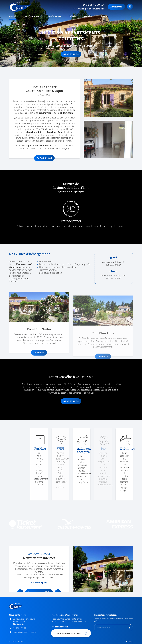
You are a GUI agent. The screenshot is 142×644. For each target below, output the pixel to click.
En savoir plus (39, 582)
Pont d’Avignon (65, 112)
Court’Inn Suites (36, 132)
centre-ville (45, 112)
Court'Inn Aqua (55, 132)
